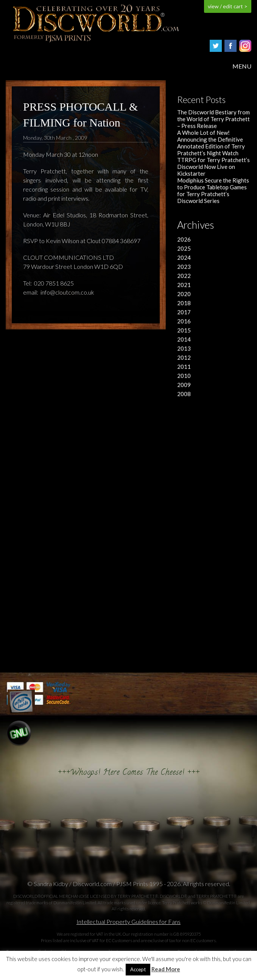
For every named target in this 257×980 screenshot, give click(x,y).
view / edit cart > (228, 6)
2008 (184, 394)
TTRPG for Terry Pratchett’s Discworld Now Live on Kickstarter (213, 167)
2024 (184, 257)
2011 (184, 367)
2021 (184, 285)
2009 (184, 385)
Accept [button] (138, 969)
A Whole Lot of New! (203, 133)
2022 (184, 276)
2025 (184, 248)
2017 (184, 312)
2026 (184, 239)
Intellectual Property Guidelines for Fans (128, 921)
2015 (184, 330)
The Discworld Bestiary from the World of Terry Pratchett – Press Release (213, 119)
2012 (184, 357)
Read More (166, 969)
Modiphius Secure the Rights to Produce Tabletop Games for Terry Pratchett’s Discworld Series (213, 190)
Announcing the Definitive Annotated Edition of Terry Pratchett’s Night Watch (211, 146)
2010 (184, 376)
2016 (184, 321)
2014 (184, 339)
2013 (184, 348)
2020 (184, 294)
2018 (184, 303)
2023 (184, 267)
